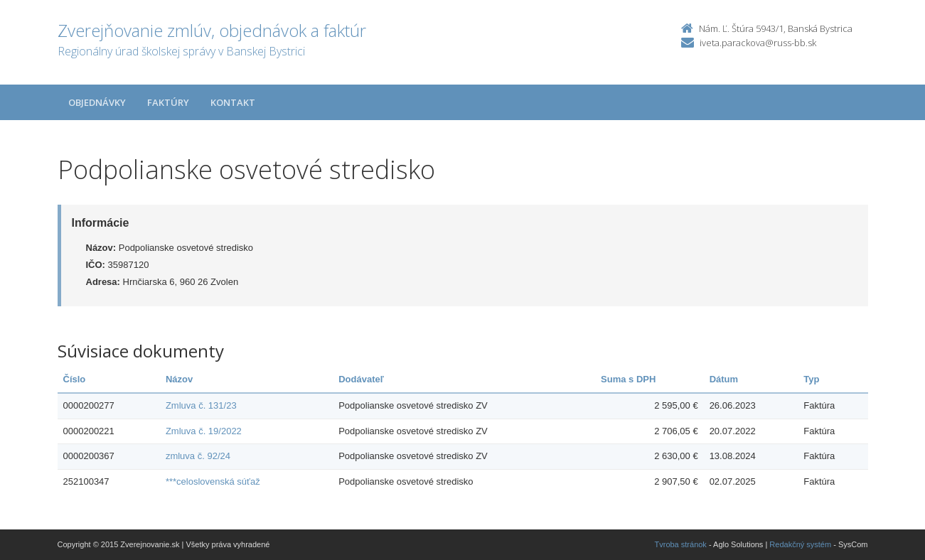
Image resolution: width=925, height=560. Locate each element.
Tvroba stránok (681, 544)
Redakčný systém (800, 544)
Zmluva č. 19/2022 (204, 431)
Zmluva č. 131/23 (201, 405)
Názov (179, 379)
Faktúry (168, 102)
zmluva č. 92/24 (198, 456)
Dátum (724, 379)
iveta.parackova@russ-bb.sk (758, 43)
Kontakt (233, 102)
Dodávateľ (361, 379)
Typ (811, 379)
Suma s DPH (628, 379)
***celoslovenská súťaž (213, 481)
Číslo (75, 379)
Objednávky (97, 102)
